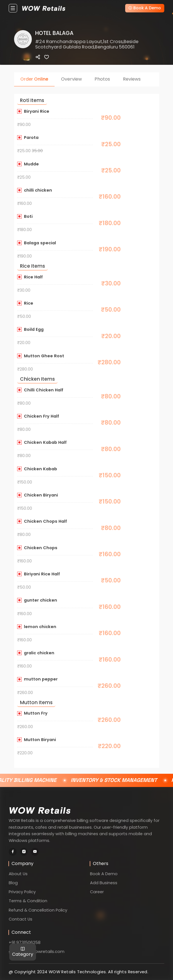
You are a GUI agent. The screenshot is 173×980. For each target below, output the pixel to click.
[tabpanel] (87, 424)
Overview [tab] (71, 79)
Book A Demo (145, 8)
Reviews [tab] (132, 79)
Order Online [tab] (34, 79)
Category (23, 952)
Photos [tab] (102, 79)
